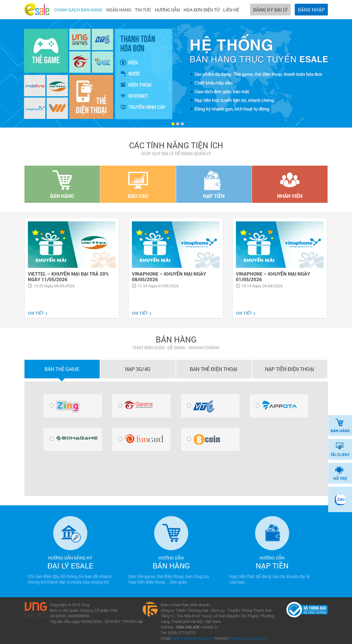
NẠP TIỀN (214, 185)
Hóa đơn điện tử (202, 10)
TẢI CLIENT (340, 450)
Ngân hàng (119, 10)
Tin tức (143, 10)
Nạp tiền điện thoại (290, 369)
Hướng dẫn (167, 10)
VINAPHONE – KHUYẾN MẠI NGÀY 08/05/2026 (169, 276)
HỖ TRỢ (340, 473)
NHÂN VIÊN (290, 185)
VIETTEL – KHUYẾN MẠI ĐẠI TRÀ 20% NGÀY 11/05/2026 (68, 276)
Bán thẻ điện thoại (214, 369)
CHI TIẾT (38, 313)
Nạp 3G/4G (138, 369)
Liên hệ (231, 10)
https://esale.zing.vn (249, 638)
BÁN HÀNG (340, 426)
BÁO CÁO (138, 185)
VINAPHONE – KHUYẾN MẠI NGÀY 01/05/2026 (273, 276)
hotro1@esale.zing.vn (192, 638)
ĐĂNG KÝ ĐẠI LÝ (270, 10)
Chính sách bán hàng (78, 10)
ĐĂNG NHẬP (311, 10)
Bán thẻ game (62, 369)
